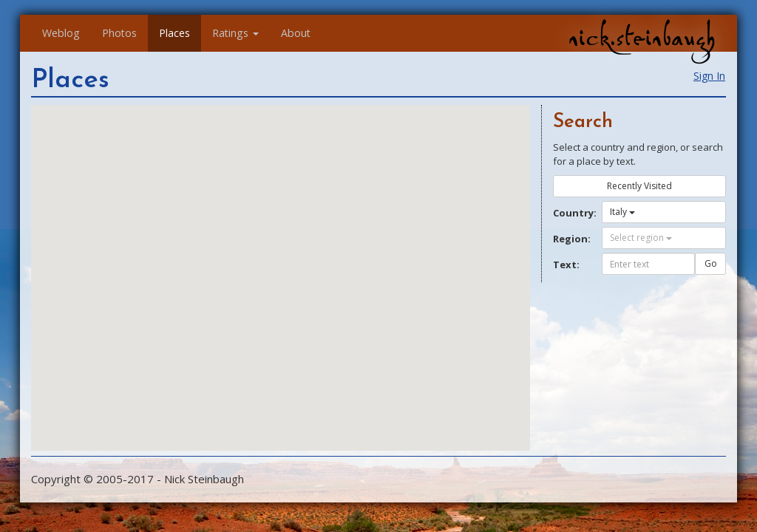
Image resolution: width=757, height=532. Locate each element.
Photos (119, 33)
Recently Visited (639, 186)
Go (711, 263)
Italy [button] (622, 212)
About (296, 33)
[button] (322, 337)
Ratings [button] (235, 33)
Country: (572, 213)
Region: (572, 239)
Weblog (61, 33)
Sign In (709, 76)
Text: (566, 265)
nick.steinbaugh (642, 38)
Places (174, 33)
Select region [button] (641, 238)
